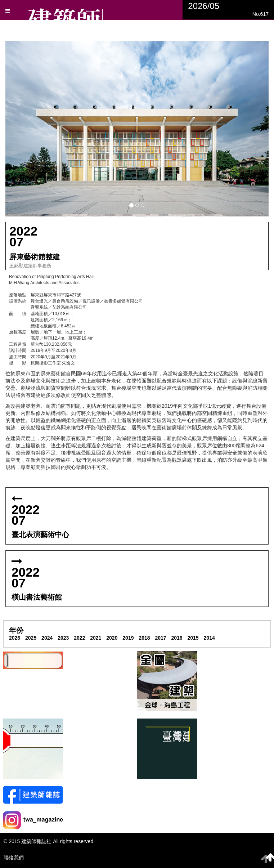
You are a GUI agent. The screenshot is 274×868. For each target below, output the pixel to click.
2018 (144, 638)
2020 (112, 638)
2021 (96, 638)
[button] (137, 128)
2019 (128, 638)
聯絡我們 (14, 858)
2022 (79, 638)
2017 (160, 638)
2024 (47, 638)
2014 (209, 638)
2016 (177, 638)
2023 (63, 638)
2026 (15, 638)
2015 (193, 638)
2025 (31, 638)
